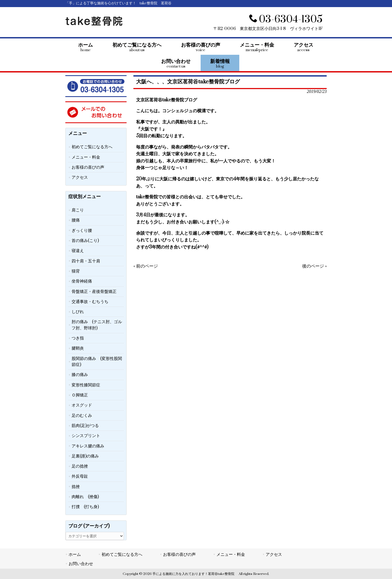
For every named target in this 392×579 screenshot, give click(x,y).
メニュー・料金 (86, 157)
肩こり (78, 210)
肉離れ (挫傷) (85, 497)
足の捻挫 (80, 466)
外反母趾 (80, 476)
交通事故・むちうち (90, 302)
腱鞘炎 (78, 348)
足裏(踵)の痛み (85, 456)
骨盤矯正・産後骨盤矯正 (94, 292)
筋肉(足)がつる (85, 426)
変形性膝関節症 (86, 385)
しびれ (78, 312)
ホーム (75, 554)
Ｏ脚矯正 (80, 395)
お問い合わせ (81, 564)
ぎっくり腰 (82, 231)
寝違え (78, 251)
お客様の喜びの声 (88, 167)
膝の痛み (80, 375)
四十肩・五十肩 (86, 261)
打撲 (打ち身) (85, 507)
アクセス (80, 177)
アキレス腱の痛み (88, 446)
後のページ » (314, 266)
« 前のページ (146, 266)
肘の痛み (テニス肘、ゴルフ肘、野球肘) (97, 325)
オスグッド (82, 405)
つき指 (78, 338)
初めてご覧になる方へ (92, 147)
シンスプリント (86, 436)
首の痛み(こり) (85, 241)
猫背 (76, 271)
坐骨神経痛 (82, 281)
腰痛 (76, 220)
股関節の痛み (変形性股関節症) (97, 362)
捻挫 (76, 487)
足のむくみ (82, 416)
